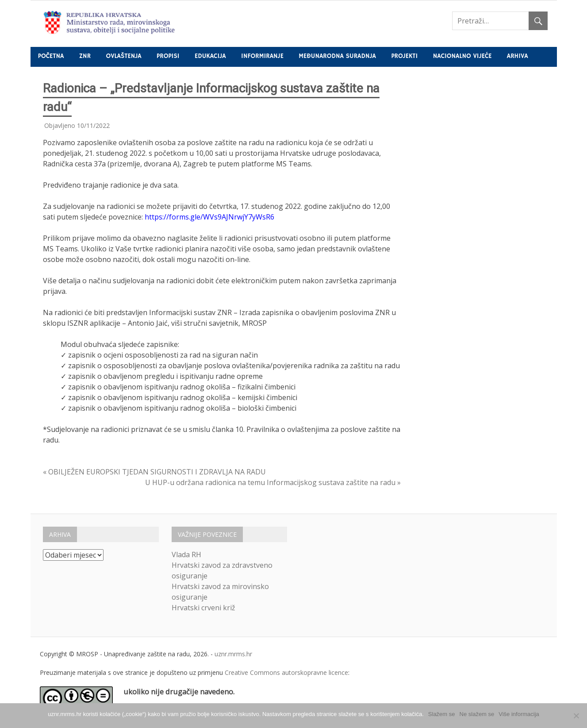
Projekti (404, 56)
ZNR (85, 56)
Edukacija (210, 56)
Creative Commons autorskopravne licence (286, 672)
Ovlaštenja (123, 56)
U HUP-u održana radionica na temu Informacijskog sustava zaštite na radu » (273, 482)
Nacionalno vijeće (462, 56)
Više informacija (519, 714)
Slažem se (442, 714)
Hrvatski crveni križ (203, 608)
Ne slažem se (477, 714)
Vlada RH (186, 555)
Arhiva (518, 56)
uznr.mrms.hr (233, 654)
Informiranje (262, 56)
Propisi (168, 56)
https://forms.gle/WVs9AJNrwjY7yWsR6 (209, 217)
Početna (51, 56)
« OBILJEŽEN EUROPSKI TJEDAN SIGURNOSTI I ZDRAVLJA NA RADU (154, 472)
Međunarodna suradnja (337, 56)
